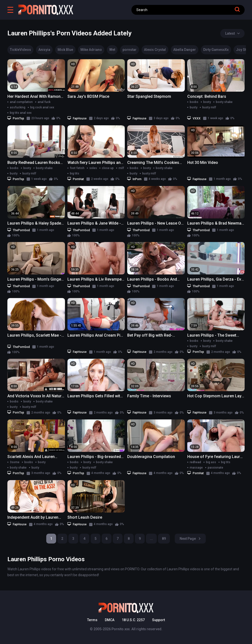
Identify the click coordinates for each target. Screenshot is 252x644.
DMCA (110, 620)
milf (121, 168)
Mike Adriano (91, 50)
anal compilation (21, 102)
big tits (75, 173)
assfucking (18, 107)
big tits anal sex (21, 113)
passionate (215, 468)
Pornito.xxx (121, 629)
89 (164, 539)
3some (15, 462)
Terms (92, 620)
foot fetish (77, 168)
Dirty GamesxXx (216, 50)
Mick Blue (65, 50)
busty (194, 107)
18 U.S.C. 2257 (133, 620)
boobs (194, 102)
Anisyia (44, 50)
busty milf (209, 107)
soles (93, 168)
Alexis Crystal (155, 50)
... (151, 539)
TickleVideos (20, 50)
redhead (195, 462)
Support (158, 620)
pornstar (130, 50)
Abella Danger (185, 50)
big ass (211, 462)
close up (108, 168)
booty (207, 102)
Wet (112, 50)
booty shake (224, 102)
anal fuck (44, 102)
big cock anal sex (42, 107)
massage (196, 468)
